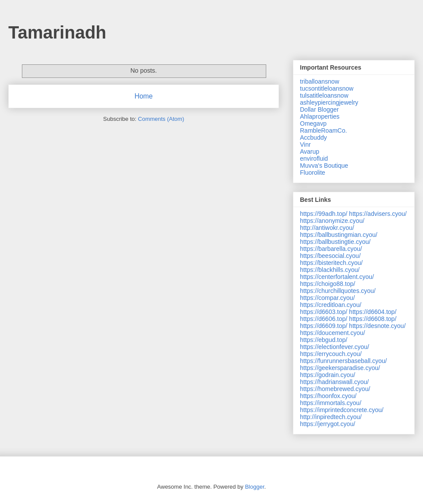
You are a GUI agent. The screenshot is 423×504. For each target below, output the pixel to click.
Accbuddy (313, 137)
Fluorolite (313, 173)
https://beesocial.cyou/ (330, 256)
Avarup (310, 152)
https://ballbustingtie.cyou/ (335, 242)
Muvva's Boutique (324, 166)
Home (144, 96)
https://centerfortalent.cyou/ (337, 277)
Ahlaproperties (320, 116)
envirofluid (314, 159)
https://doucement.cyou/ (333, 333)
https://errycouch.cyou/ (331, 354)
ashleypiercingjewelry (329, 102)
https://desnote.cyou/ (377, 326)
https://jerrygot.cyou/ (328, 424)
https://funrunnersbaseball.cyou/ (343, 361)
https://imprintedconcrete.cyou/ (342, 410)
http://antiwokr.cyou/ (327, 228)
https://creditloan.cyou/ (331, 305)
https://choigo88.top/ (328, 284)
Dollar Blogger (319, 109)
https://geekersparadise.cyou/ (340, 368)
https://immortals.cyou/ (331, 403)
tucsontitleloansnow (327, 88)
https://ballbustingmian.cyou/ (339, 235)
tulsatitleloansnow (324, 95)
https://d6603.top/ (324, 312)
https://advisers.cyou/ (378, 214)
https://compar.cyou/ (327, 298)
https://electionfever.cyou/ (335, 347)
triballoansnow (320, 81)
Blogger (254, 487)
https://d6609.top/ (324, 326)
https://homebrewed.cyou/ (335, 389)
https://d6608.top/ (373, 319)
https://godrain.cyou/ (328, 375)
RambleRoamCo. (323, 130)
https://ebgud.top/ (324, 340)
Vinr (305, 145)
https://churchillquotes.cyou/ (338, 291)
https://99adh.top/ (324, 214)
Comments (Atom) (161, 119)
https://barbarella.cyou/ (331, 249)
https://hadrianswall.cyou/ (334, 382)
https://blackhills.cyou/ (330, 270)
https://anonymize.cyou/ (332, 221)
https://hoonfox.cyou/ (328, 396)
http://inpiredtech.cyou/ (331, 417)
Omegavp (313, 123)
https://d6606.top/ (324, 319)
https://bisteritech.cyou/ (331, 263)
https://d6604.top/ (373, 312)
